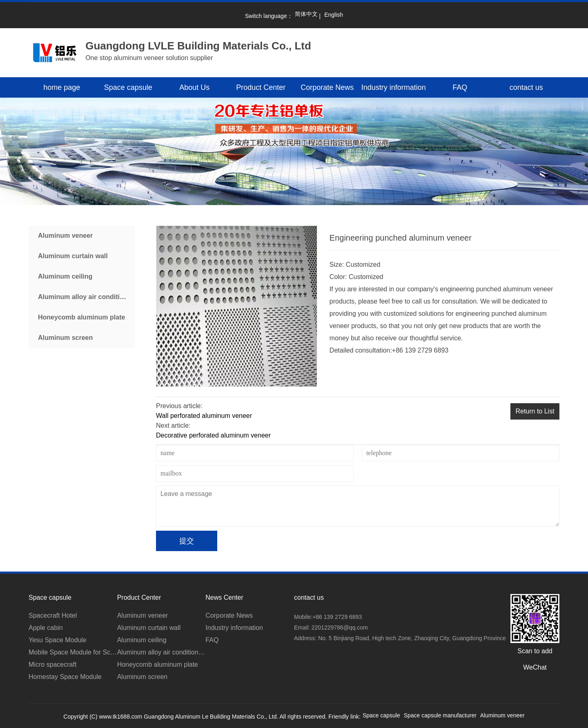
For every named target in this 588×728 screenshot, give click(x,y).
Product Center (261, 87)
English (334, 15)
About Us (194, 87)
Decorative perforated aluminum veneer (213, 435)
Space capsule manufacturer (440, 715)
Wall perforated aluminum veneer (204, 416)
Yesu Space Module (58, 640)
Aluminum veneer (65, 236)
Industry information (394, 87)
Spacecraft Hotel (53, 615)
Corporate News (327, 87)
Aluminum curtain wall (73, 256)
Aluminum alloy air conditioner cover (86, 297)
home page (62, 87)
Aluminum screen (65, 338)
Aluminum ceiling (65, 276)
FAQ (460, 87)
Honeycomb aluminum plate (81, 317)
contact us (526, 87)
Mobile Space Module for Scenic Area (73, 652)
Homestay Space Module (65, 677)
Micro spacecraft (52, 664)
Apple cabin (46, 628)
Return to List (535, 411)
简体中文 (306, 14)
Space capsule (128, 87)
